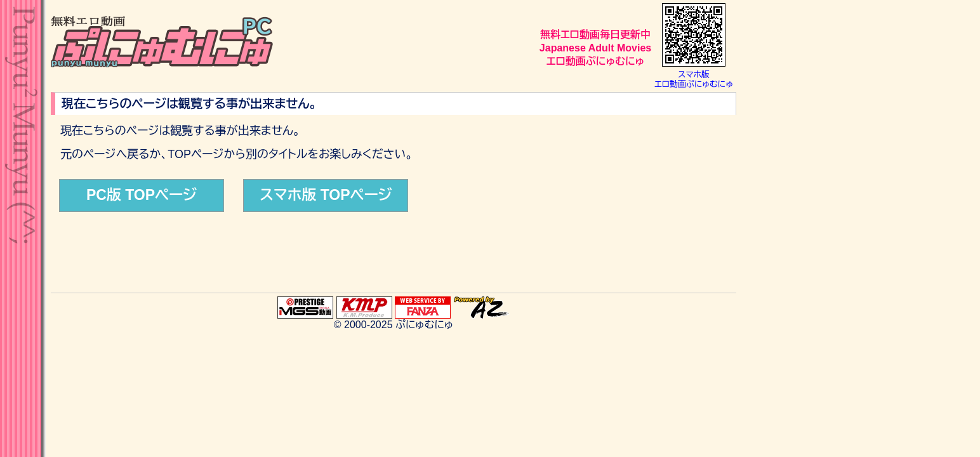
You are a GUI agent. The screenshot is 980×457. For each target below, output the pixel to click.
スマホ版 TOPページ (326, 195)
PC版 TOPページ (142, 195)
